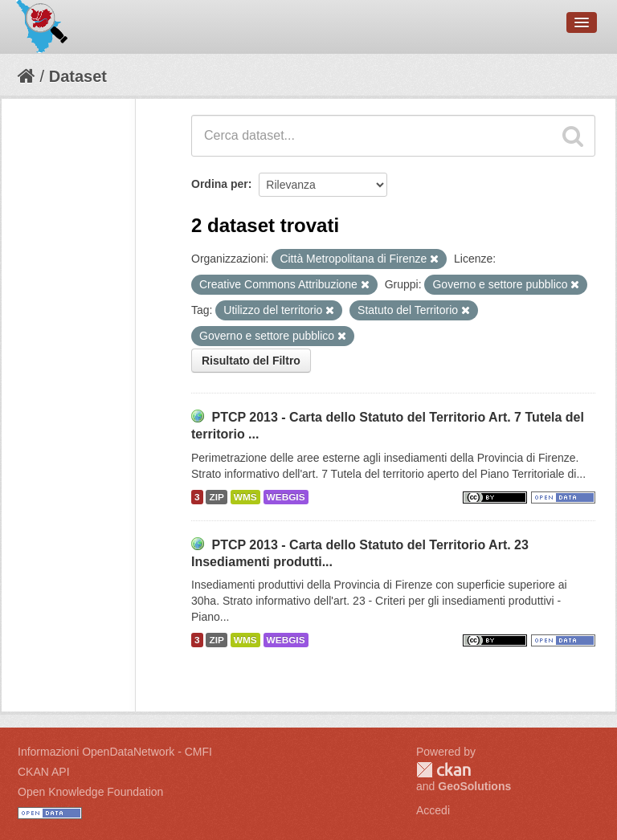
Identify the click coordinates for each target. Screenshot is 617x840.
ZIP (216, 497)
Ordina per (220, 184)
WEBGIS (286, 497)
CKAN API (44, 772)
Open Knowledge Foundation (90, 792)
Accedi (433, 810)
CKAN (443, 770)
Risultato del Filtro (251, 361)
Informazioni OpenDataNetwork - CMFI (115, 752)
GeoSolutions (474, 786)
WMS (245, 497)
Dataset (78, 76)
